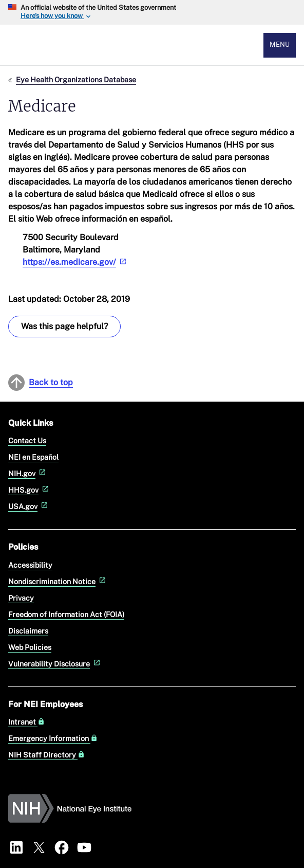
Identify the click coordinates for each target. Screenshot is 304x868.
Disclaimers (28, 631)
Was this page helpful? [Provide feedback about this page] (64, 326)
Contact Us (27, 440)
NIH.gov (28, 473)
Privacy (21, 598)
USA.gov (29, 506)
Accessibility (30, 565)
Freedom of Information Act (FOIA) (66, 614)
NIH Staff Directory (46, 755)
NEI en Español (33, 457)
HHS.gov (30, 490)
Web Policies (30, 647)
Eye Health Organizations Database (76, 79)
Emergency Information (53, 738)
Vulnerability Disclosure (55, 664)
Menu (280, 44)
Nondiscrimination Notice (58, 581)
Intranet (26, 722)
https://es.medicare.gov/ (75, 262)
